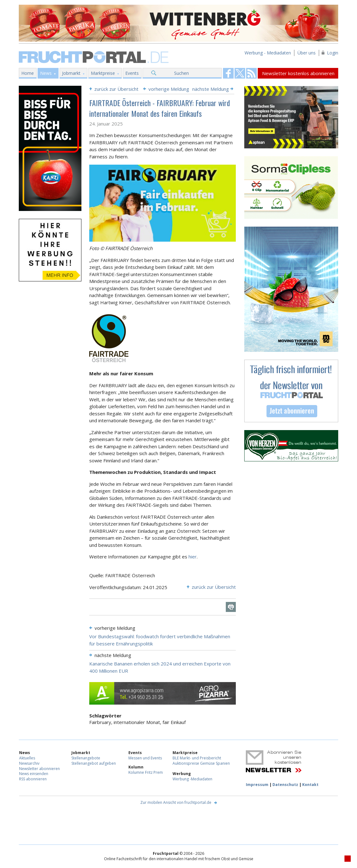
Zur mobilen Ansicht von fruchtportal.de (176, 802)
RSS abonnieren (33, 779)
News (46, 73)
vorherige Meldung (169, 89)
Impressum (257, 785)
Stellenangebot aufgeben (94, 763)
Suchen (181, 73)
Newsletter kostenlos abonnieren (298, 73)
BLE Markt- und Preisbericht (197, 758)
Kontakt (310, 785)
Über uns (307, 53)
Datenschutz (285, 785)
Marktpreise (103, 73)
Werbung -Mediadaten (192, 779)
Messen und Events (145, 758)
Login (333, 53)
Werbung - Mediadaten (268, 53)
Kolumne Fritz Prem (146, 772)
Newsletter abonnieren (39, 769)
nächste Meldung (211, 89)
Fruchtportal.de (95, 56)
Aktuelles (27, 758)
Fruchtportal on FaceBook (228, 73)
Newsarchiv (29, 763)
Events (132, 73)
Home (28, 73)
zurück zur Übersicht (116, 89)
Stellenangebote (86, 758)
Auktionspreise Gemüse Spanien (201, 763)
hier (193, 557)
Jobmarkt (71, 73)
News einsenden (34, 774)
